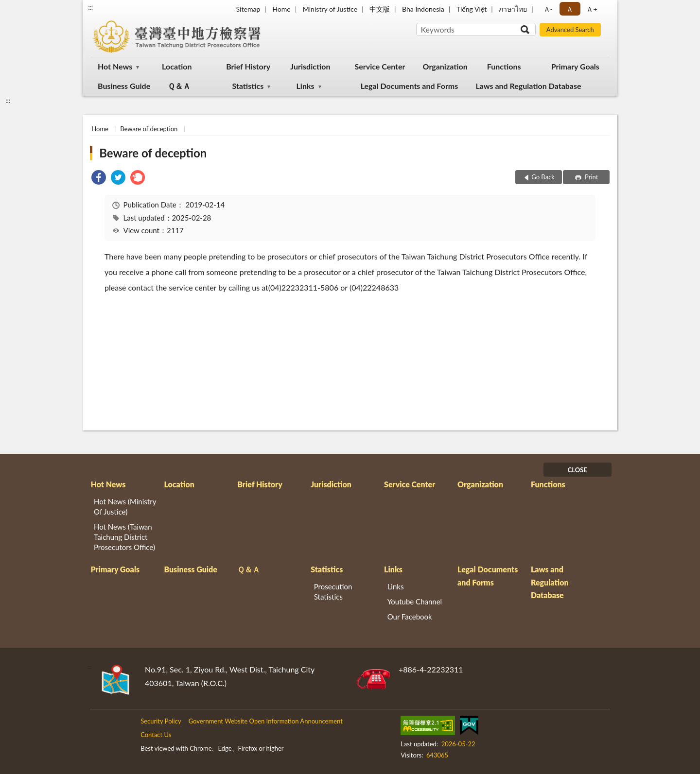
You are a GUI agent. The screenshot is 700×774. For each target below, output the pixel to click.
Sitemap (248, 9)
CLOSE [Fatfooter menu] (577, 470)
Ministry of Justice (330, 9)
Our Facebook (410, 617)
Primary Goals (575, 66)
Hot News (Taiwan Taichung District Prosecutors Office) (124, 537)
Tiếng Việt (472, 9)
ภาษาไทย (513, 9)
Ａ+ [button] (592, 9)
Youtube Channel (415, 602)
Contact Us (156, 735)
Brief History (248, 66)
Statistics (248, 86)
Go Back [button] (543, 177)
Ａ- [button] (548, 9)
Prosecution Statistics (333, 592)
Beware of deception (149, 129)
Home (281, 9)
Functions (504, 66)
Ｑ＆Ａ (179, 86)
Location (177, 66)
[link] (99, 179)
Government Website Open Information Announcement (266, 721)
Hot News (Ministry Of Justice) (125, 507)
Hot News (115, 66)
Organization (445, 66)
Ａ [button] (570, 9)
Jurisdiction (310, 66)
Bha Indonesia (423, 9)
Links (306, 86)
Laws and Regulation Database (528, 86)
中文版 (380, 9)
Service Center (380, 66)
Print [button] (591, 177)
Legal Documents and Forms (410, 86)
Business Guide (124, 86)
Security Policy (161, 721)
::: (90, 7)
